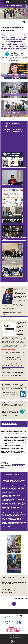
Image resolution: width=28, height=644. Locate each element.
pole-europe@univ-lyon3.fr (19, 464)
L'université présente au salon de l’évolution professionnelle (12, 220)
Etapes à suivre (8, 454)
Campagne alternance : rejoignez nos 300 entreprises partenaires (14, 202)
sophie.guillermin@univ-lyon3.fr (10, 592)
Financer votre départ (9, 456)
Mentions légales (14, 635)
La (5, 438)
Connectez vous (7, 410)
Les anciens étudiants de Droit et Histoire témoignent (12, 257)
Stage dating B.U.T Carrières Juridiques (11, 275)
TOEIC (4, 585)
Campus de (13, 6)
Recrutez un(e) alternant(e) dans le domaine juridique (13, 184)
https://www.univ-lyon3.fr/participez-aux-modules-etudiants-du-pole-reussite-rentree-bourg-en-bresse (13, 367)
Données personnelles (14, 638)
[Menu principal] (2, 2)
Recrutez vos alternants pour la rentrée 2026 (12, 165)
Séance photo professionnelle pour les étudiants (14, 238)
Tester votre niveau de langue (11, 458)
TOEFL (4, 587)
